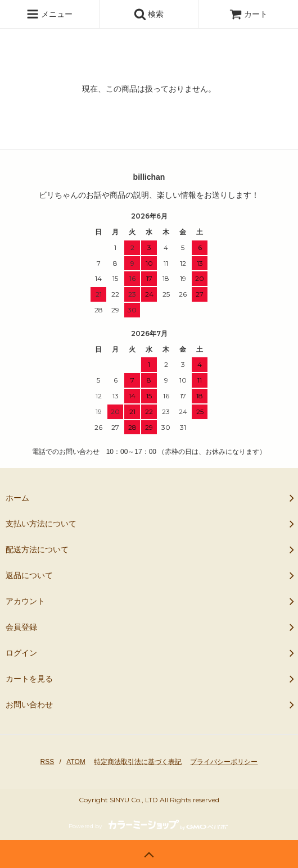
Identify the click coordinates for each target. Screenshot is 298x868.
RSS (48, 762)
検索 (149, 14)
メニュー (49, 14)
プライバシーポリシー (224, 762)
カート (249, 14)
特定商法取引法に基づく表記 (138, 762)
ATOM (76, 762)
